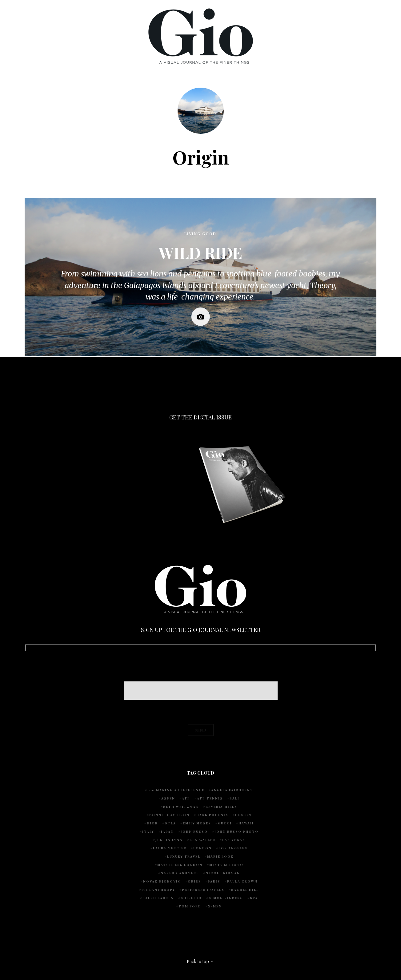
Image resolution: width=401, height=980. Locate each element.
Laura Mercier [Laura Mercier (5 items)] (170, 848)
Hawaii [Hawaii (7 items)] (246, 823)
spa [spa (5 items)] (254, 898)
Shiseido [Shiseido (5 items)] (191, 898)
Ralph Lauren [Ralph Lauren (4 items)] (158, 898)
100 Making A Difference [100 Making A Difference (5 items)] (176, 790)
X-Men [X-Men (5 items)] (215, 906)
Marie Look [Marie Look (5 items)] (220, 856)
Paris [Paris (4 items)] (214, 881)
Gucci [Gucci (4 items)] (225, 823)
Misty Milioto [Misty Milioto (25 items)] (226, 865)
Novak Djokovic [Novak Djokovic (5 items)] (162, 881)
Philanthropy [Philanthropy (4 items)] (158, 890)
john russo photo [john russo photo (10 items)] (237, 831)
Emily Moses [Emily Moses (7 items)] (197, 823)
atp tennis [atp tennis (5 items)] (210, 798)
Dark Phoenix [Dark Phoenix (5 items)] (212, 815)
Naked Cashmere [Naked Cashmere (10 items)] (180, 873)
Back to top (200, 961)
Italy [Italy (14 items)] (148, 831)
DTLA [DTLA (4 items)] (170, 823)
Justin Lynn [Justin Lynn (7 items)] (169, 840)
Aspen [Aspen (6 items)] (168, 798)
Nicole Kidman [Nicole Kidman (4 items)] (223, 873)
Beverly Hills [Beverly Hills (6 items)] (221, 807)
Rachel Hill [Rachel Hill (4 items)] (245, 890)
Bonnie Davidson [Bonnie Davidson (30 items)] (169, 815)
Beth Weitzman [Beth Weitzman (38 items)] (181, 807)
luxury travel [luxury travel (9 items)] (184, 856)
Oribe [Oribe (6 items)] (194, 881)
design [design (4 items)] (243, 815)
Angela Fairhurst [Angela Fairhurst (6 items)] (232, 790)
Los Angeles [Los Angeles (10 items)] (233, 848)
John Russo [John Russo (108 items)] (194, 831)
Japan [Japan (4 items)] (167, 831)
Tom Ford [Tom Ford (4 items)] (190, 906)
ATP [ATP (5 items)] (186, 798)
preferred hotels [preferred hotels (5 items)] (203, 890)
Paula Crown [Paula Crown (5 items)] (242, 881)
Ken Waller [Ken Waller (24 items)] (203, 840)
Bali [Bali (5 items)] (235, 798)
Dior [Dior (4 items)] (152, 823)
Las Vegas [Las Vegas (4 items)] (234, 840)
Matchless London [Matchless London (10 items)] (180, 865)
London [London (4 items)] (203, 848)
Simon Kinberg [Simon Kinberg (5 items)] (226, 898)
